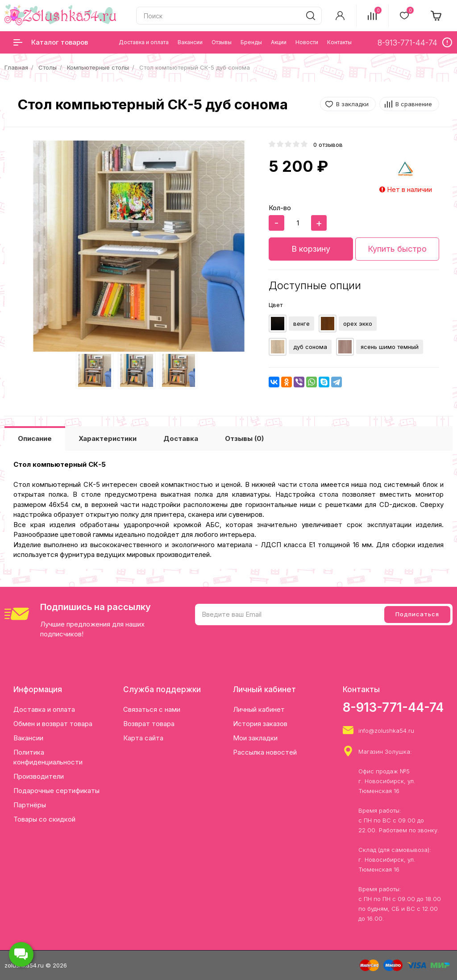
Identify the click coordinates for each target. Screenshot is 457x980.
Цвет (276, 305)
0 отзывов (328, 145)
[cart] (436, 16)
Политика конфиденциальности (48, 757)
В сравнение (414, 104)
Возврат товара (149, 724)
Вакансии (28, 738)
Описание (35, 438)
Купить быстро (397, 249)
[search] (311, 16)
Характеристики (108, 438)
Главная (16, 67)
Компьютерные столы (98, 67)
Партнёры (30, 805)
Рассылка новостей (265, 752)
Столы (48, 67)
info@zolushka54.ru (386, 731)
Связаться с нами (152, 709)
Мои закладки (255, 738)
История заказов (260, 724)
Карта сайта (143, 738)
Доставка (181, 438)
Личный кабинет (259, 709)
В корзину (311, 249)
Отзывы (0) (244, 438)
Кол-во (280, 208)
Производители (39, 776)
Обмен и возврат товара (53, 724)
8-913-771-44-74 (393, 707)
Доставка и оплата (44, 709)
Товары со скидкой (44, 819)
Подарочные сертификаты (56, 791)
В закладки (352, 104)
